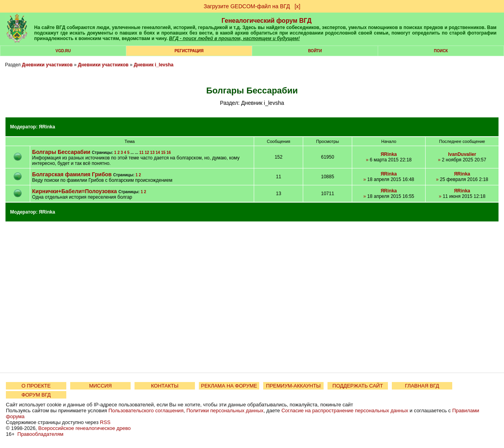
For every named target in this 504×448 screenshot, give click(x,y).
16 (169, 153)
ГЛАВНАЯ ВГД (422, 386)
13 (152, 153)
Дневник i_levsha (154, 65)
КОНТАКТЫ (165, 386)
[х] (297, 6)
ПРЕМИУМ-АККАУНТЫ (293, 386)
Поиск (441, 51)
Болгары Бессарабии (61, 152)
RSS (105, 422)
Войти (315, 51)
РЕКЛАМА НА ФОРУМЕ (229, 386)
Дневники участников (47, 65)
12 (147, 153)
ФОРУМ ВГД (36, 395)
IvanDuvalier (462, 154)
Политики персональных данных (225, 411)
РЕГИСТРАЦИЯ (189, 51)
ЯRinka (47, 127)
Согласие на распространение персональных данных (345, 411)
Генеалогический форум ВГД (267, 21)
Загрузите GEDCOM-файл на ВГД (247, 6)
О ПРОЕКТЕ (36, 386)
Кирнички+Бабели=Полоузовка (75, 191)
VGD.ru (63, 51)
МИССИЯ (100, 386)
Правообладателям (40, 434)
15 (163, 153)
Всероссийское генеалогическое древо (85, 428)
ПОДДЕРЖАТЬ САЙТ (358, 386)
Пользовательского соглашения (146, 411)
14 (158, 153)
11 (141, 153)
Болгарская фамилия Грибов (72, 174)
